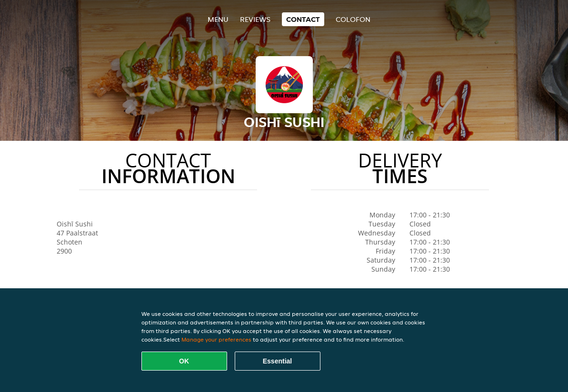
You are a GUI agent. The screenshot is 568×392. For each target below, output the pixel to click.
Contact (303, 19)
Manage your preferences (216, 339)
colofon (353, 19)
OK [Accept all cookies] (184, 361)
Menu (218, 19)
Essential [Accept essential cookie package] (277, 361)
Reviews (255, 19)
